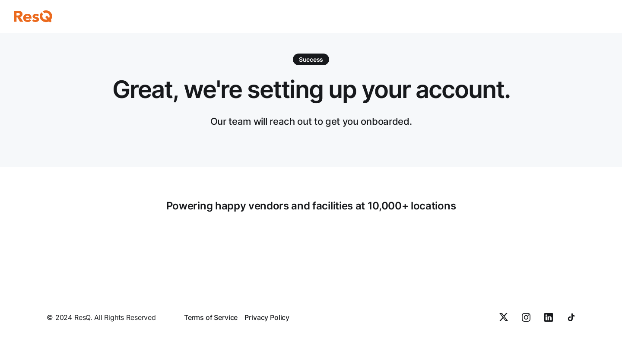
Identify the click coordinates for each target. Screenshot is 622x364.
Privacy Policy (267, 317)
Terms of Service (211, 317)
